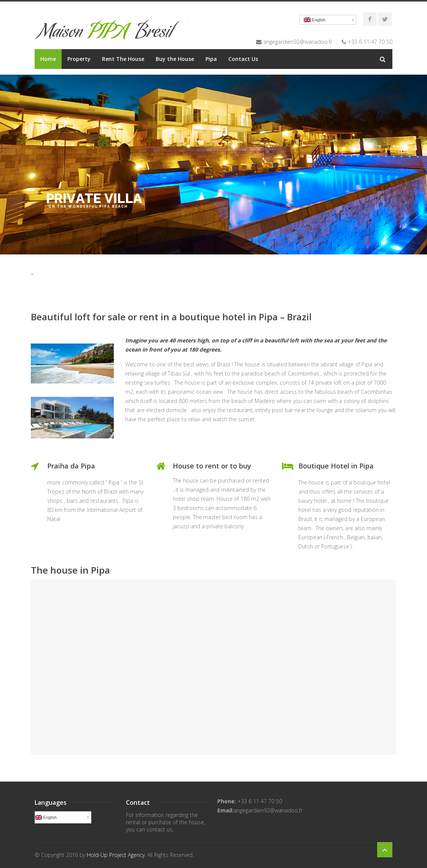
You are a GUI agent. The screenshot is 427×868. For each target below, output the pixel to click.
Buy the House (175, 59)
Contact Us (243, 59)
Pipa (211, 59)
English (315, 20)
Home (48, 59)
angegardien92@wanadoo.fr (298, 42)
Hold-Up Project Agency (116, 855)
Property (79, 59)
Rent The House (123, 59)
